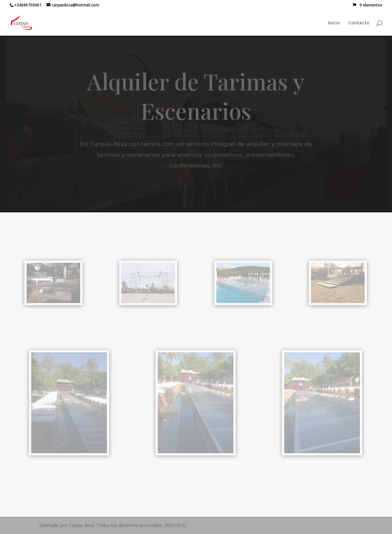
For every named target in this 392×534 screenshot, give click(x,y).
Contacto (359, 23)
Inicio (334, 23)
